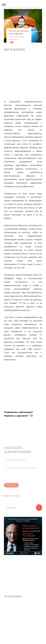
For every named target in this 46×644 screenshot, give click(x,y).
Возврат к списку (11, 496)
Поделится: (13, 40)
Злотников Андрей (17, 37)
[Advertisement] (23, 77)
